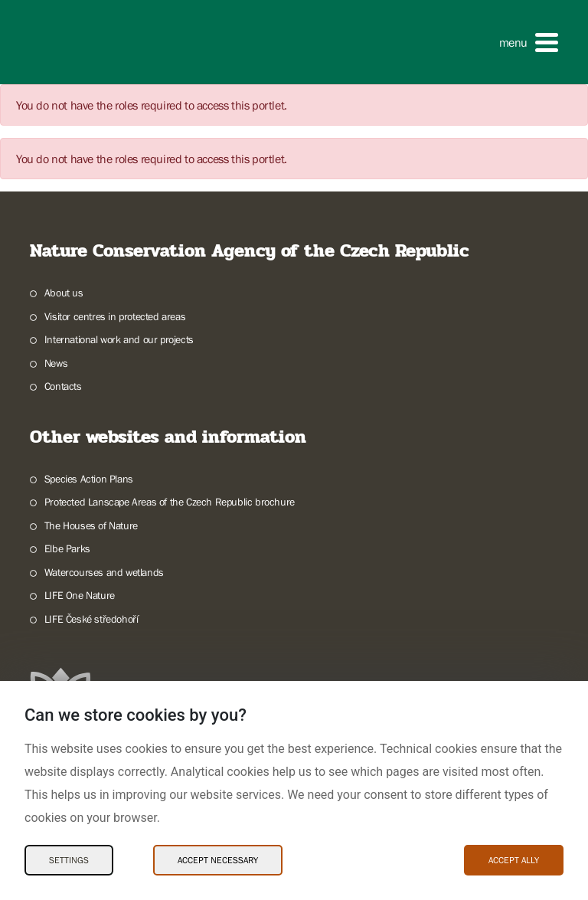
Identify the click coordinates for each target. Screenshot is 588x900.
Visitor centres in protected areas (115, 316)
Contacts (63, 386)
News (56, 363)
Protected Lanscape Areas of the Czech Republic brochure (170, 502)
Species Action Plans (89, 479)
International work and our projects (119, 339)
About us (64, 293)
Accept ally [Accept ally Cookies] (514, 860)
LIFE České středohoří (91, 619)
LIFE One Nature (80, 595)
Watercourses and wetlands (104, 572)
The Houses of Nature (91, 525)
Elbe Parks (67, 548)
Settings (69, 860)
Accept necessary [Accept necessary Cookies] (218, 860)
